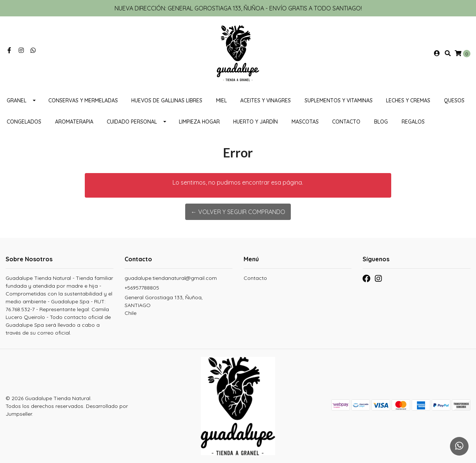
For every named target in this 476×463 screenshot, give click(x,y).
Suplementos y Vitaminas (339, 100)
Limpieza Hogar (199, 122)
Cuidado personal (132, 122)
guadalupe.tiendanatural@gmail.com (171, 278)
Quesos (454, 100)
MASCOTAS (305, 122)
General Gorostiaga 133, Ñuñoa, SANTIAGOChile (164, 305)
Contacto (346, 122)
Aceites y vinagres (266, 100)
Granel (17, 100)
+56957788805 (142, 288)
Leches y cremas (408, 100)
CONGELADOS (24, 122)
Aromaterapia (74, 122)
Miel (221, 100)
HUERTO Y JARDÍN (255, 122)
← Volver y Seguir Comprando (238, 212)
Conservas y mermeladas (83, 100)
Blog (381, 122)
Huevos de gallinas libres (167, 100)
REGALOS (413, 122)
